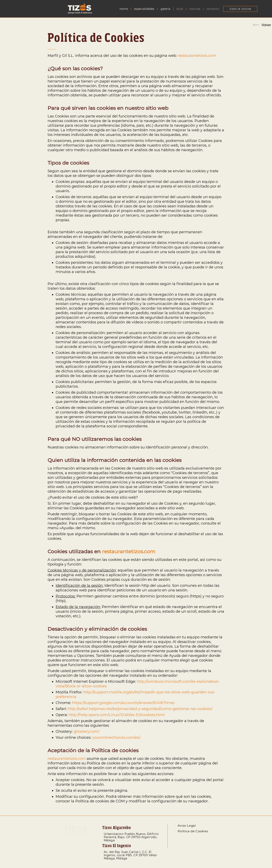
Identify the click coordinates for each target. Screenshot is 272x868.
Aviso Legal (187, 826)
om (213, 56)
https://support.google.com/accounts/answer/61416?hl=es (123, 703)
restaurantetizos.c (194, 56)
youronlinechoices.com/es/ (116, 738)
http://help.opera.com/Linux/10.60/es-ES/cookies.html (117, 715)
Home (124, 9)
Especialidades (144, 9)
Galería (165, 9)
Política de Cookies (193, 831)
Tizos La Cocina (240, 9)
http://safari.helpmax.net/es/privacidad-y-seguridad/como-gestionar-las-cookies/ (140, 709)
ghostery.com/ (87, 731)
